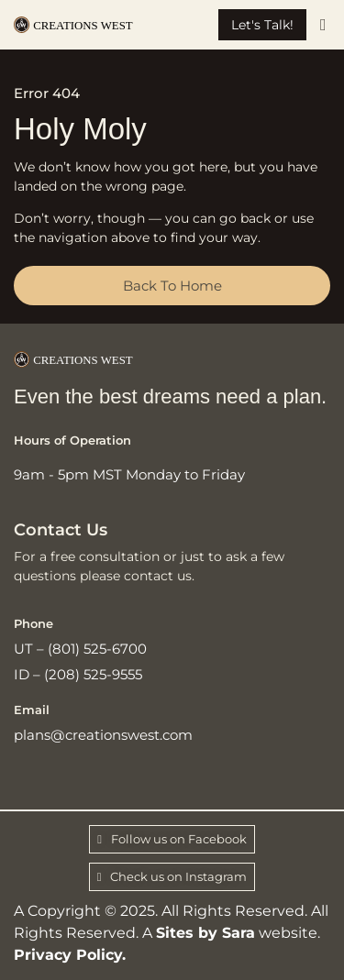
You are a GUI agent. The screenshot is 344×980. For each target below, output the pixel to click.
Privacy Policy (68, 955)
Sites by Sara (205, 933)
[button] (323, 25)
